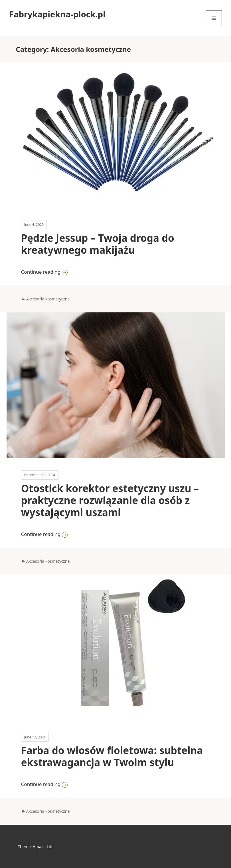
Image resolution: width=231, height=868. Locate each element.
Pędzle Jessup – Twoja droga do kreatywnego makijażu (98, 244)
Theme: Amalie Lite (36, 846)
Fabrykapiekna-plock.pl (57, 14)
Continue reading (103, 272)
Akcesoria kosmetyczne (48, 299)
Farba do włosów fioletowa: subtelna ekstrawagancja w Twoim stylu (112, 756)
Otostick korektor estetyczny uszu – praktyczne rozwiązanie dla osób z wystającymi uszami (110, 500)
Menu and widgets (214, 26)
